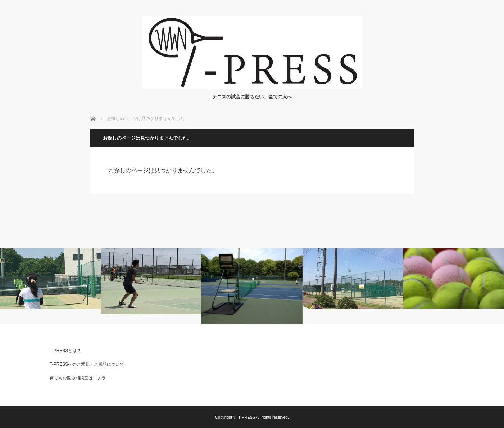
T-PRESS (247, 417)
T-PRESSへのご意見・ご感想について (87, 364)
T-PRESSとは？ (65, 351)
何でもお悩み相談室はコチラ (78, 378)
